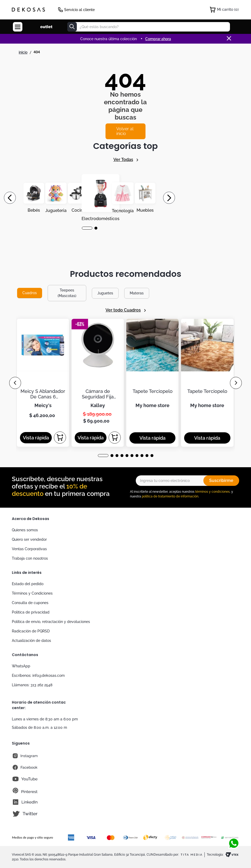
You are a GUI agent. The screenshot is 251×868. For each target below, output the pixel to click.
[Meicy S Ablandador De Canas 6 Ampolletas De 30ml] (43, 383)
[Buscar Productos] (72, 27)
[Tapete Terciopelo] (152, 383)
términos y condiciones (212, 492)
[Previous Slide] (10, 198)
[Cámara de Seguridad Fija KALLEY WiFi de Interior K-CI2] (98, 383)
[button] (87, 228)
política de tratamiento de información (170, 496)
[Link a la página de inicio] (23, 52)
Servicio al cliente (79, 10)
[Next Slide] (169, 198)
